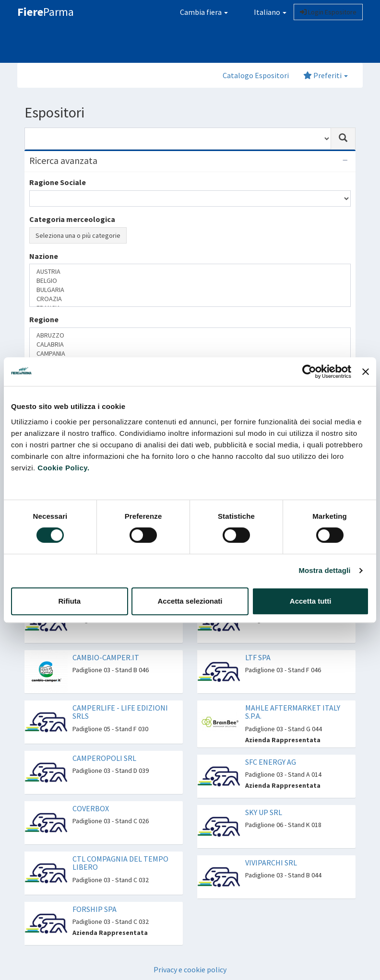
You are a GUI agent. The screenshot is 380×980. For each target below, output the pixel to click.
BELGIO (190, 281)
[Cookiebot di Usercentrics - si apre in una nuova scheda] (309, 372)
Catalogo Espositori (256, 75)
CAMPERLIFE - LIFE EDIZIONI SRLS (120, 712)
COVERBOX (91, 808)
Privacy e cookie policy (190, 969)
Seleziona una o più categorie (78, 235)
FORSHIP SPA (95, 909)
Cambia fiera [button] (204, 12)
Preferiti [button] (326, 75)
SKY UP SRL (264, 812)
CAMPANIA (190, 354)
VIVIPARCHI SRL (271, 863)
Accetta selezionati (190, 601)
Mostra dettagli (324, 570)
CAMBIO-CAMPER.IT (106, 657)
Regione (44, 319)
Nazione (44, 256)
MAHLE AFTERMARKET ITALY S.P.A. (293, 712)
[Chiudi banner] (366, 372)
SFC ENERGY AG (271, 762)
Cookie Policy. (63, 468)
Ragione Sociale (58, 182)
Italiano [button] (264, 12)
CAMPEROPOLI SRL (104, 758)
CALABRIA (190, 344)
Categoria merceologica (72, 219)
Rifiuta (69, 601)
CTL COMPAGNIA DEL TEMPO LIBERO (120, 863)
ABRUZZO (190, 335)
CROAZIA (190, 299)
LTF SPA (258, 657)
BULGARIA (190, 290)
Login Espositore (328, 12)
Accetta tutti (311, 601)
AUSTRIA (190, 272)
